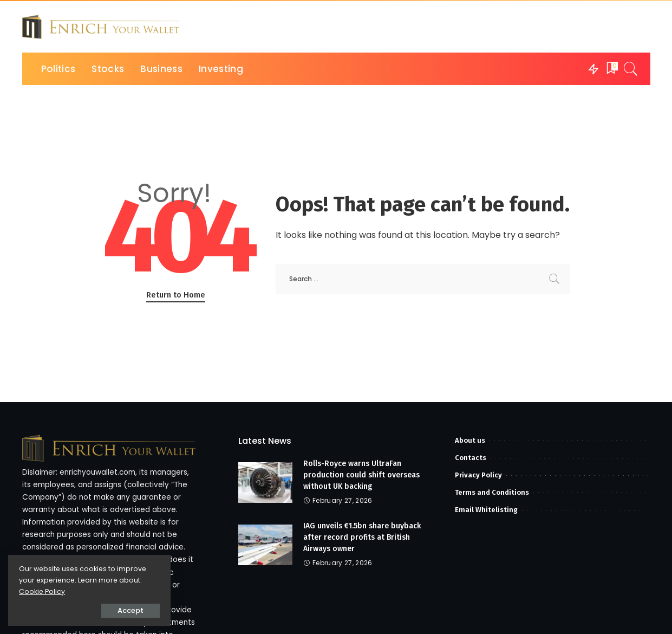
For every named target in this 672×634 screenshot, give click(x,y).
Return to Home (176, 295)
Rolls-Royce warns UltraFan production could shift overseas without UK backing (361, 475)
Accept (131, 610)
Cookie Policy (42, 591)
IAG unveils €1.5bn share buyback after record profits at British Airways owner (362, 537)
